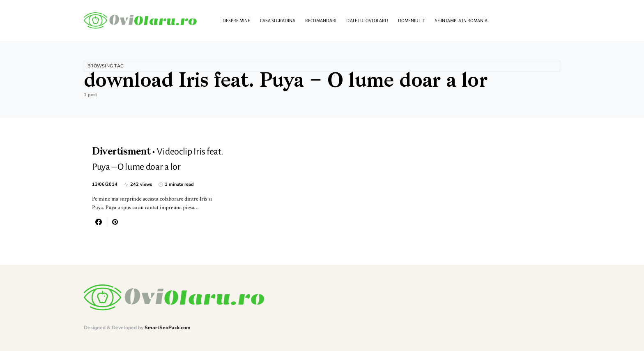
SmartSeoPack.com (168, 328)
